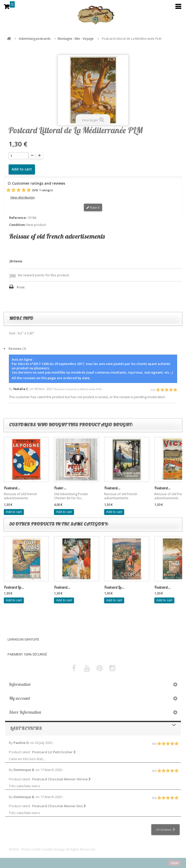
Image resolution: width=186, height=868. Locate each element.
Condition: (17, 225)
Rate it (93, 207)
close (175, 863)
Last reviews (26, 728)
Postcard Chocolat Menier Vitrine (62, 779)
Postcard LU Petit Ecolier (54, 752)
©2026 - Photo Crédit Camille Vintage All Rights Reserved (52, 849)
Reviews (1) (17, 349)
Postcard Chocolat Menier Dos (59, 806)
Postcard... (12, 488)
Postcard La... (14, 587)
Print (21, 287)
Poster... (60, 488)
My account (20, 698)
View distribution (22, 197)
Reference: (18, 218)
